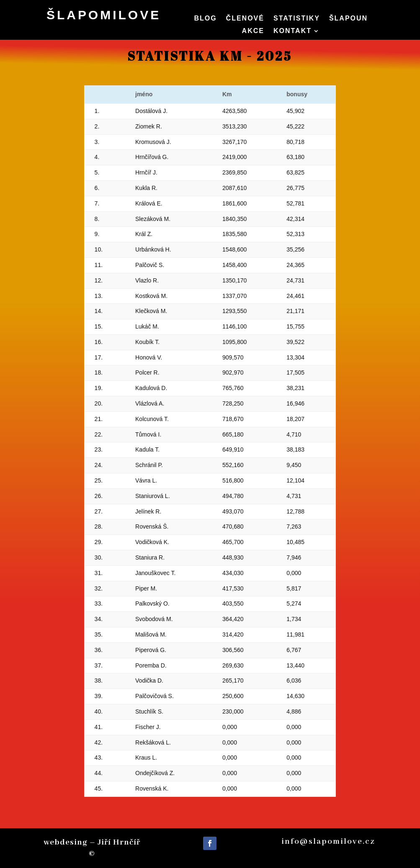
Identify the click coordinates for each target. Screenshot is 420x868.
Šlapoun (348, 19)
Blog (205, 19)
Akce (253, 31)
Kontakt (292, 31)
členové (245, 19)
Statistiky (297, 19)
